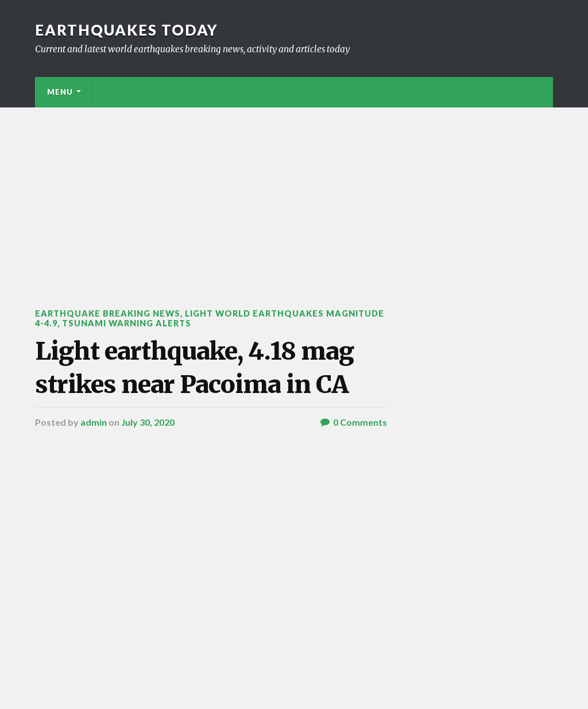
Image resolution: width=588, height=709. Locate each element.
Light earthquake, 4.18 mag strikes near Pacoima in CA (194, 367)
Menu (60, 92)
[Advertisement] (294, 194)
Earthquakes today (127, 30)
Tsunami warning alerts (127, 323)
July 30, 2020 (148, 422)
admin (94, 422)
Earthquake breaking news (108, 313)
